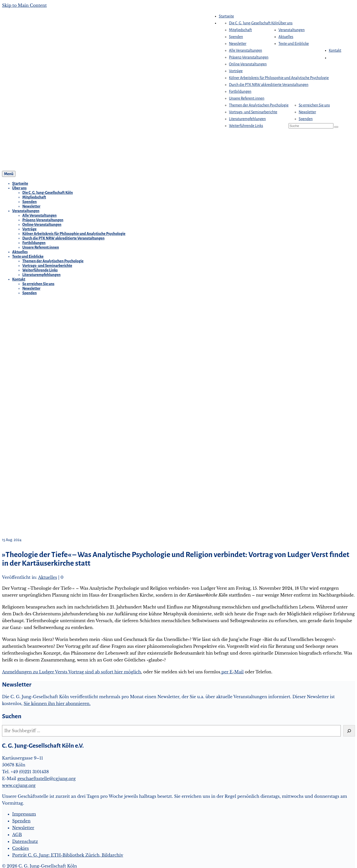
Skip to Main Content (24, 5)
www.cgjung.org (19, 785)
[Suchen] (349, 731)
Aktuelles (48, 577)
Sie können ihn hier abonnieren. (57, 704)
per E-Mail (232, 672)
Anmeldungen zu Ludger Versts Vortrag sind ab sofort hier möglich (72, 672)
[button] (331, 58)
